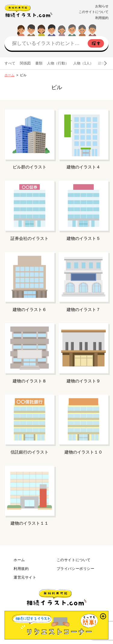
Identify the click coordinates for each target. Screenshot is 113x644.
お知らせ (102, 6)
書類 (39, 63)
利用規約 (102, 18)
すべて (10, 63)
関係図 (25, 63)
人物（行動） (58, 63)
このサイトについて (94, 12)
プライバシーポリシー (76, 569)
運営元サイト (25, 577)
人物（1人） (83, 63)
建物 (102, 63)
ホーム (9, 75)
